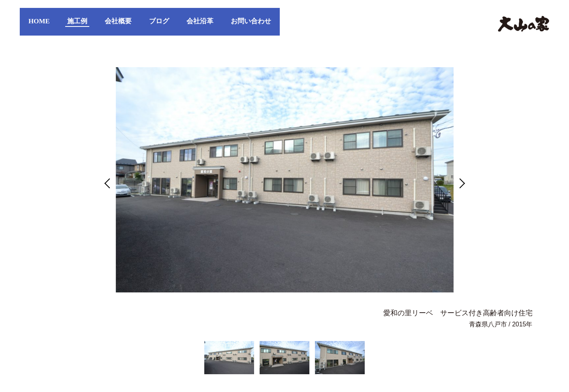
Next (460, 183)
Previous (109, 183)
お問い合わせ (251, 21)
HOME (39, 21)
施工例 (77, 21)
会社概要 (118, 21)
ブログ (159, 21)
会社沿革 (200, 21)
